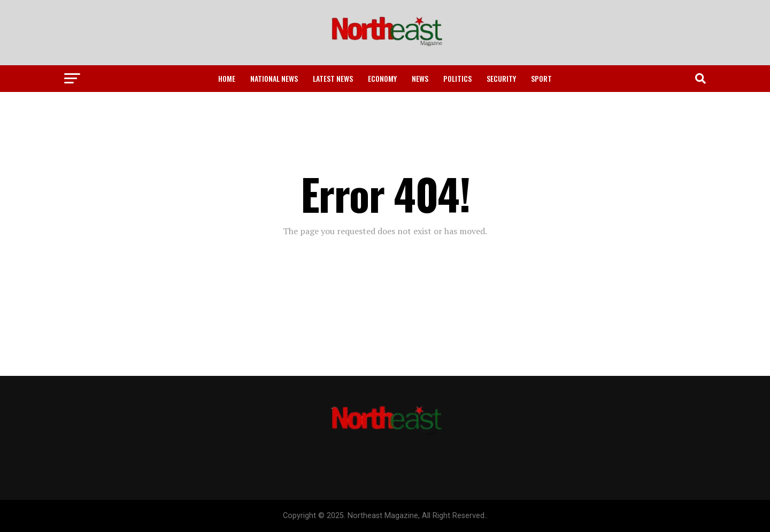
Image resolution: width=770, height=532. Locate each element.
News (420, 78)
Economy (382, 78)
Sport (541, 78)
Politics (457, 78)
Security (501, 78)
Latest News (333, 78)
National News (274, 78)
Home (227, 78)
